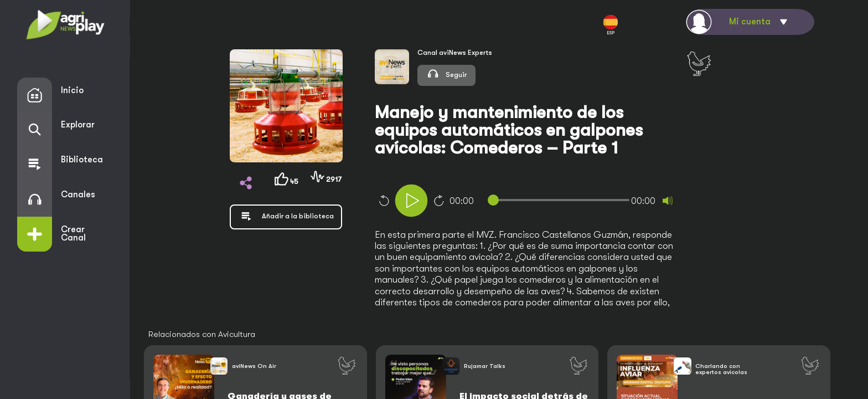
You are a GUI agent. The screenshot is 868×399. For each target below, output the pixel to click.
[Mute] (668, 201)
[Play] (411, 201)
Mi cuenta (750, 22)
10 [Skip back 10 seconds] (384, 201)
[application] (546, 202)
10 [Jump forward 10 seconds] (439, 201)
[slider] (561, 200)
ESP (610, 25)
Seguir (446, 74)
